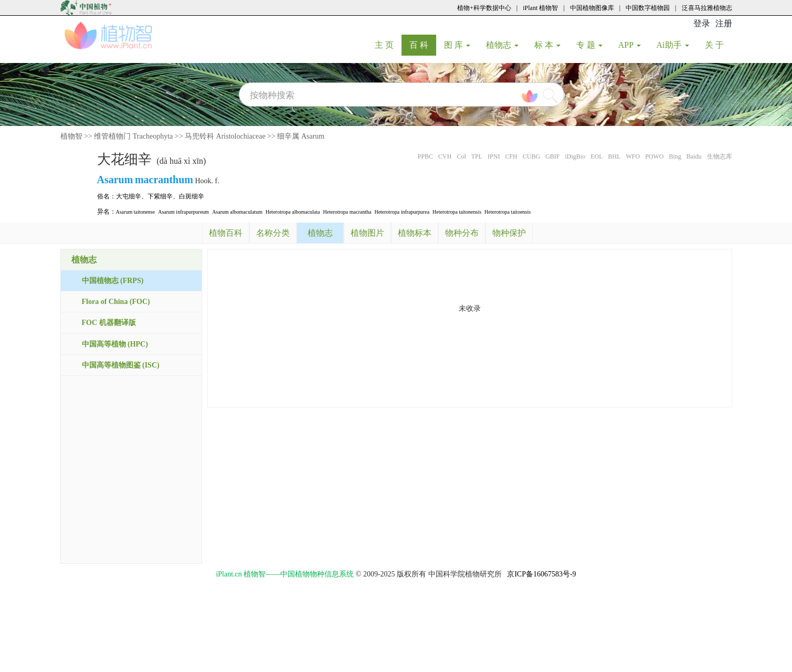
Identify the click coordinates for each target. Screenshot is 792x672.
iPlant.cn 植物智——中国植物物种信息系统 (285, 574)
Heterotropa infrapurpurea (402, 212)
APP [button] (630, 45)
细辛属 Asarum (301, 136)
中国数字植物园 (648, 8)
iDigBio (575, 156)
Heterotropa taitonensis (457, 212)
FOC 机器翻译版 (109, 323)
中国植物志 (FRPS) (113, 281)
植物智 (71, 136)
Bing (675, 156)
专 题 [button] (589, 45)
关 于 (718, 45)
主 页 (388, 45)
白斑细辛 (192, 196)
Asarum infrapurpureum (183, 212)
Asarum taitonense (136, 212)
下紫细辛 (160, 196)
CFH (511, 156)
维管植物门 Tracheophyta (133, 136)
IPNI (494, 156)
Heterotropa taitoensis (508, 212)
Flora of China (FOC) (116, 302)
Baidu (694, 156)
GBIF (552, 156)
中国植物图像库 (592, 8)
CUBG (531, 156)
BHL (614, 156)
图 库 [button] (457, 45)
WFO (633, 156)
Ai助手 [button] (673, 45)
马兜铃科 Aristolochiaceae (225, 136)
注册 (724, 23)
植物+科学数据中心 (484, 8)
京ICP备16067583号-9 (541, 574)
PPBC (425, 156)
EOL (596, 156)
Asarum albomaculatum (237, 212)
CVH (445, 156)
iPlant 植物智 (540, 8)
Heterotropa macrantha (347, 212)
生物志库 (720, 156)
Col (461, 156)
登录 (702, 23)
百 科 (423, 45)
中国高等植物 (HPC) (115, 344)
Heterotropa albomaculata (293, 212)
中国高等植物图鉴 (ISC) (121, 365)
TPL (477, 156)
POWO (654, 156)
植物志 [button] (502, 45)
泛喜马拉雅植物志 (707, 8)
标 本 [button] (547, 45)
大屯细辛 (129, 196)
